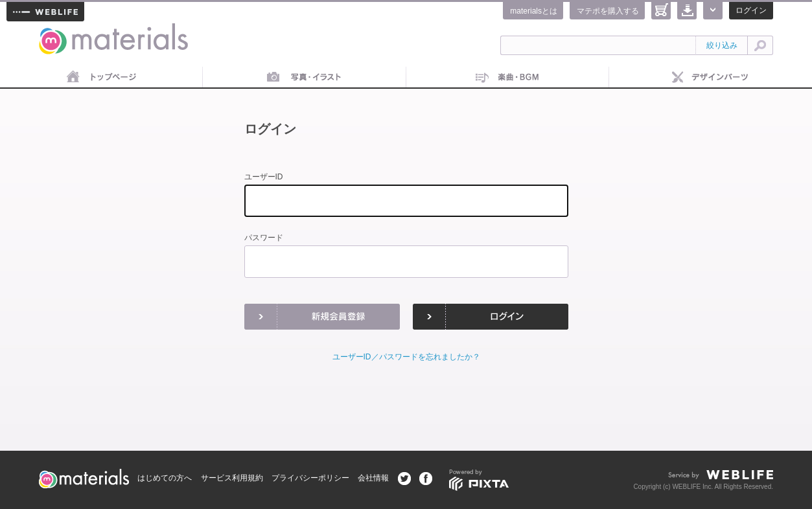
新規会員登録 (322, 317)
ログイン (751, 10)
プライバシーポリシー (310, 478)
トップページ (101, 78)
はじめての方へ (165, 478)
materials (53, 31)
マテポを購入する (608, 11)
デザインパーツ (711, 78)
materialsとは (534, 11)
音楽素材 (508, 78)
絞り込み (722, 45)
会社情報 (373, 478)
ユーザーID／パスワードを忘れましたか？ (406, 357)
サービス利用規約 (232, 478)
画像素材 (304, 78)
